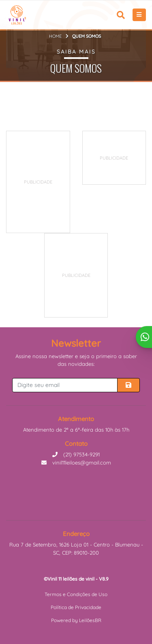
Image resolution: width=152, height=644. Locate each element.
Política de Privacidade (76, 607)
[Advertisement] (67, 182)
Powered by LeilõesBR (76, 620)
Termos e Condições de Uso (76, 594)
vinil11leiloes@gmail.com (76, 462)
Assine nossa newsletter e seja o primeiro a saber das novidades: (76, 360)
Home (55, 36)
